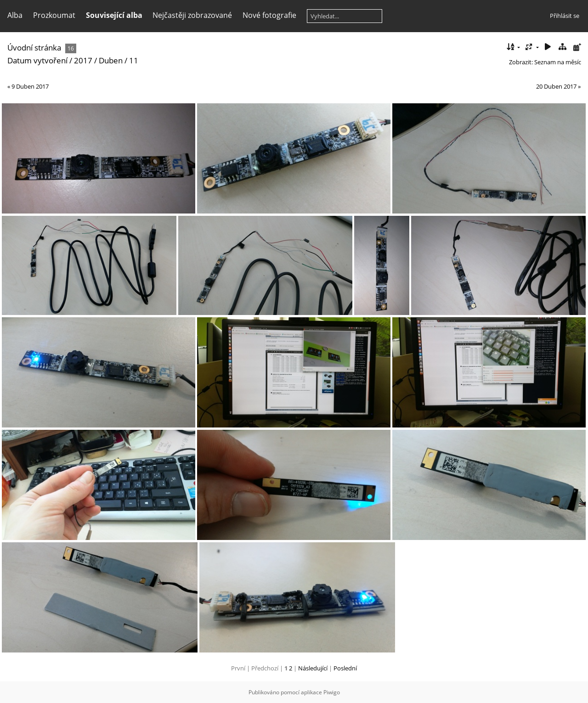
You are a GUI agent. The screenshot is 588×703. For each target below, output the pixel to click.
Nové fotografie (269, 15)
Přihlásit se (565, 16)
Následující (313, 668)
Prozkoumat (54, 15)
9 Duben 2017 (30, 86)
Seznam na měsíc (558, 62)
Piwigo (332, 692)
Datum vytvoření (37, 60)
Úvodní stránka (34, 48)
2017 (83, 60)
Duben (111, 60)
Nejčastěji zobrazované (192, 15)
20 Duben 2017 (556, 86)
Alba (15, 15)
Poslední (345, 668)
